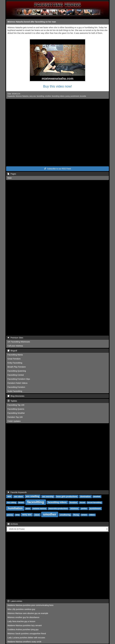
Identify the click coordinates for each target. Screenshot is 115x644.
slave (37, 515)
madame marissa (39, 509)
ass (9, 496)
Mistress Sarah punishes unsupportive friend (27, 634)
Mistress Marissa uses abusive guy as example (28, 613)
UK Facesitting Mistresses (19, 342)
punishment (75, 96)
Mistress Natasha (22, 96)
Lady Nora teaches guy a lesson (21, 621)
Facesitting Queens (16, 409)
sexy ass (32, 96)
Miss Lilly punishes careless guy (21, 609)
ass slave (18, 497)
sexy (17, 515)
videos (92, 515)
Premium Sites (15, 338)
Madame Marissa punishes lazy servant (25, 625)
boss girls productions (67, 497)
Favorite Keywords (17, 492)
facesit (21, 503)
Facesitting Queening (17, 371)
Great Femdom (14, 359)
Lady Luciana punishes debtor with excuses (26, 638)
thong (76, 515)
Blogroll (12, 351)
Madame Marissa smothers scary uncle (24, 642)
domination (85, 497)
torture (84, 515)
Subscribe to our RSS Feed (57, 169)
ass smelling (32, 496)
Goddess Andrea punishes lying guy (23, 629)
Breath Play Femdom (17, 367)
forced (82, 503)
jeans (28, 509)
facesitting (40, 96)
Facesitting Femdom (16, 387)
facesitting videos (58, 96)
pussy (67, 96)
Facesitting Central (16, 375)
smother (48, 96)
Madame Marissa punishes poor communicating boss (30, 605)
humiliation (15, 508)
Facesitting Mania (15, 355)
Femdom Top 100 (15, 417)
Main (10, 178)
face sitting (11, 503)
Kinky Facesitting (15, 363)
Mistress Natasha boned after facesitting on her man (32, 22)
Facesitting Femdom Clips (19, 379)
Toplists (12, 401)
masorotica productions (58, 509)
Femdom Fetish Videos (17, 383)
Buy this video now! (58, 86)
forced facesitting (94, 503)
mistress (74, 509)
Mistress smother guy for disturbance (23, 617)
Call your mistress (15, 346)
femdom (73, 503)
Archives (13, 524)
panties (84, 509)
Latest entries (15, 601)
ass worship (48, 497)
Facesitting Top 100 (16, 405)
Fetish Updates (14, 421)
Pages (12, 174)
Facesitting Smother (16, 413)
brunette (83, 96)
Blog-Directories (16, 396)
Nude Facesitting (15, 391)
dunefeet (97, 497)
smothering (65, 515)
